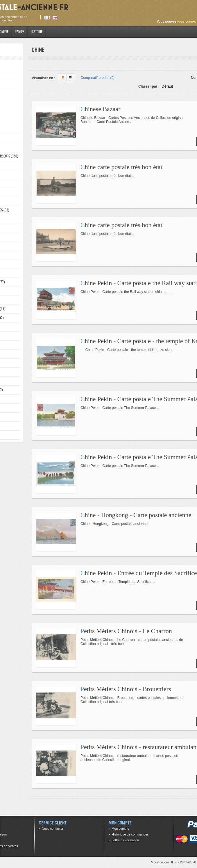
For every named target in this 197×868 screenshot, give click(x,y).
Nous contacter (53, 829)
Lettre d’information (125, 840)
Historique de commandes (130, 834)
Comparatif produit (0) (98, 78)
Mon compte (120, 829)
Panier (20, 32)
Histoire (37, 32)
